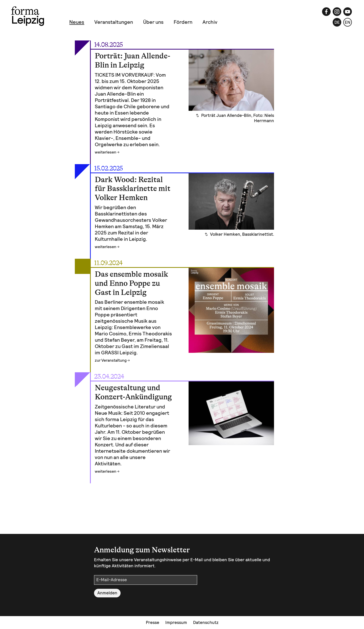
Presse (153, 622)
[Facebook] (326, 12)
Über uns (153, 22)
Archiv (210, 22)
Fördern (183, 22)
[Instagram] (337, 12)
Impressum (176, 622)
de (337, 22)
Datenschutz (206, 622)
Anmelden (107, 593)
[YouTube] (348, 12)
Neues (77, 22)
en (348, 22)
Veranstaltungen (114, 22)
